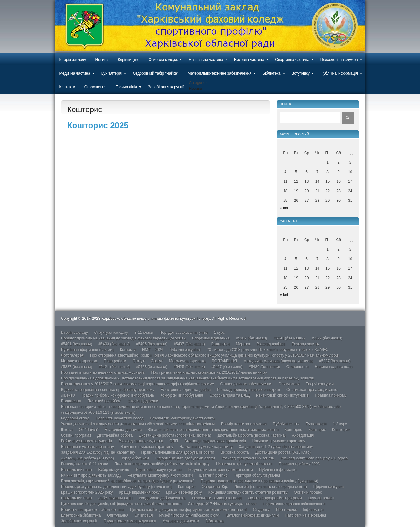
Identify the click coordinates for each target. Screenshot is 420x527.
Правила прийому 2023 (299, 464)
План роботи (115, 361)
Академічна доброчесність (162, 498)
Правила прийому (331, 395)
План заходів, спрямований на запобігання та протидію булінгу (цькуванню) (128, 481)
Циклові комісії (321, 498)
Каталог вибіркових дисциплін (252, 515)
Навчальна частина (206, 60)
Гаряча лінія (126, 87)
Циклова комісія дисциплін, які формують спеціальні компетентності (121, 504)
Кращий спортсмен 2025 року (87, 492)
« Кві (284, 208)
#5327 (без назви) (335, 361)
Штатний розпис (213, 475)
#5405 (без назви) (152, 344)
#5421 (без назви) (114, 367)
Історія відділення (143, 401)
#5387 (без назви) (76, 367)
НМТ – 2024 (153, 350)
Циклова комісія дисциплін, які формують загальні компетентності (188, 510)
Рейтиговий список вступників (282, 395)
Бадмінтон (220, 344)
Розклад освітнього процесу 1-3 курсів (314, 458)
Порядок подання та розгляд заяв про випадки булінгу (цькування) (259, 481)
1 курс (220, 333)
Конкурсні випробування (182, 395)
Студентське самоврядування (130, 521)
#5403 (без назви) (114, 344)
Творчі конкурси (320, 384)
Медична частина (75, 73)
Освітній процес (308, 492)
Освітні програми (76, 435)
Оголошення (95, 87)
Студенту (261, 510)
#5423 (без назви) (152, 367)
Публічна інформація (339, 73)
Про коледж (286, 510)
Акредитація (303, 435)
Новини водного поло (334, 367)
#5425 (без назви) (189, 367)
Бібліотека (271, 73)
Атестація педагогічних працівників (215, 441)
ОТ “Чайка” (89, 430)
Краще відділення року (139, 492)
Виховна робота (235, 452)
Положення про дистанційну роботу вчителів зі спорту (162, 464)
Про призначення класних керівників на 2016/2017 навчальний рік (209, 372)
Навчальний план (76, 470)
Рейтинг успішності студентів (86, 441)
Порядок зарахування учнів (184, 333)
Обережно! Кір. (215, 487)
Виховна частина (249, 60)
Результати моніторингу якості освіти (183, 418)
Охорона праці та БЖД (230, 395)
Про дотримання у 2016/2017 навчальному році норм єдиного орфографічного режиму (138, 384)
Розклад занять (305, 344)
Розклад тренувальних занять (248, 458)
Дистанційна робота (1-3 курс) (87, 458)
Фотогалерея (72, 355)
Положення (71, 401)
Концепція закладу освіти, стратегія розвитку (248, 492)
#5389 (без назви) (252, 338)
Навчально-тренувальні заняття (244, 464)
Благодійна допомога (123, 430)
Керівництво (129, 60)
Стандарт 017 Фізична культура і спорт (222, 504)
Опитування (289, 384)
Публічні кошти (286, 424)
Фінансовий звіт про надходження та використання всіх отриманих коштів (213, 430)
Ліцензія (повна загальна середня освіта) (271, 487)
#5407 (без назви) (189, 344)
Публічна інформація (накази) (87, 350)
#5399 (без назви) (326, 338)
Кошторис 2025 (98, 125)
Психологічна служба (339, 60)
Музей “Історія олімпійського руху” (189, 515)
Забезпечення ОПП (115, 498)
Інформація (313, 510)
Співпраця (144, 515)
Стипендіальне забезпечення (246, 384)
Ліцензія (68, 395)
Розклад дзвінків (271, 344)
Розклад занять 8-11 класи (84, 464)
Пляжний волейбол (104, 401)
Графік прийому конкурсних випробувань (118, 395)
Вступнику (301, 73)
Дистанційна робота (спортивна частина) (175, 435)
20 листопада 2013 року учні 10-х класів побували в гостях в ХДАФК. (267, 350)
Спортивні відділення (211, 338)
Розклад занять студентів (141, 441)
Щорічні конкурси (328, 487)
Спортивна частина (292, 60)
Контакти (67, 87)
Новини (102, 60)
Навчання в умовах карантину (279, 441)
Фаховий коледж (163, 60)
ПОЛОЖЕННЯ (224, 361)
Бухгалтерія (112, 73)
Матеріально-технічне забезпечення (219, 73)
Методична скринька (79, 361)
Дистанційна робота (115, 435)
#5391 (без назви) (289, 338)
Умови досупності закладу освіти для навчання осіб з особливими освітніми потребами (138, 424)
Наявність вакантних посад (119, 418)
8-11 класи (144, 333)
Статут (139, 361)
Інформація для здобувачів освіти (185, 458)
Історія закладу (73, 60)
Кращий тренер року (184, 492)
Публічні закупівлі (185, 350)
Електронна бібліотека (81, 515)
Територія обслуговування (158, 470)
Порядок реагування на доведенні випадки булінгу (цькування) (116, 487)
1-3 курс (340, 424)
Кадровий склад (75, 418)
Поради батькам (135, 458)
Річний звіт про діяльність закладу (91, 475)
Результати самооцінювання (217, 498)
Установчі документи (181, 521)
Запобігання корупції (166, 87)
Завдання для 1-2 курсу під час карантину (276, 447)
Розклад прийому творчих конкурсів (249, 390)
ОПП (174, 441)
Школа (67, 430)
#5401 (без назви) (76, 344)
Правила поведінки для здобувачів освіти (178, 452)
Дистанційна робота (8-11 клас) (283, 452)
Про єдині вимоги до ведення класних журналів (103, 372)
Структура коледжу (111, 333)
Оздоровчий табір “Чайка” (156, 73)
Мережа (243, 344)
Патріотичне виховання (305, 515)
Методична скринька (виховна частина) (278, 361)
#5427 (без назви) (227, 367)
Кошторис (293, 430)
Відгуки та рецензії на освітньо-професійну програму (108, 390)
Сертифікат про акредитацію (312, 390)
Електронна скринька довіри (186, 390)
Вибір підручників (114, 470)
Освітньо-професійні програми (275, 498)
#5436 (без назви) (264, 367)
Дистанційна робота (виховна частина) (252, 435)
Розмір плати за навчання (244, 424)
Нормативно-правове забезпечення (294, 504)
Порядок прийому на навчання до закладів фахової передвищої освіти (123, 338)
